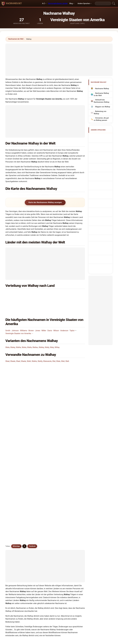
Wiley (74, 542)
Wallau (35, 333)
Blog (71, 3)
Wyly (54, 559)
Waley (13, 333)
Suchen (79, 587)
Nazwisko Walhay (103, 168)
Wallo (34, 542)
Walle (74, 537)
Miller (44, 316)
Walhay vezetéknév (99, 195)
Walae (34, 509)
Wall (67, 347)
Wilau (54, 526)
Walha (14, 509)
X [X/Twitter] (24, 413)
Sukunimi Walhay (103, 189)
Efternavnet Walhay (100, 184)
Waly (52, 333)
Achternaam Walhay (100, 173)
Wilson (56, 316)
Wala (7, 333)
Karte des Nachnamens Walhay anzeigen (45, 202)
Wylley (14, 559)
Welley (55, 531)
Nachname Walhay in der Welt (101, 94)
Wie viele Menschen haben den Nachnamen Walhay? (29, 390)
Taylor (72, 316)
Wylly (34, 559)
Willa (13, 548)
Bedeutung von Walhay (100, 113)
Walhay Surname (103, 140)
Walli (13, 542)
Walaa (34, 526)
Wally (47, 333)
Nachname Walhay (102, 89)
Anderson (64, 316)
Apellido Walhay (103, 136)
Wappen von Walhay (103, 107)
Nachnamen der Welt (16, 39)
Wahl (29, 347)
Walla (29, 333)
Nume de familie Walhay (102, 202)
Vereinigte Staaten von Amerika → (19, 319)
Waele (24, 347)
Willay (57, 333)
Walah (55, 509)
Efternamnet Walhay (100, 208)
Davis (50, 316)
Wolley (34, 554)
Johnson (15, 316)
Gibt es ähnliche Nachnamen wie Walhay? (25, 405)
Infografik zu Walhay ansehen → (78, 569)
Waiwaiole (47, 347)
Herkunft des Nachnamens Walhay (102, 101)
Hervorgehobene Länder (58, 3)
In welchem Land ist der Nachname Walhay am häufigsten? (32, 364)
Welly (34, 548)
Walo (54, 542)
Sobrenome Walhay (100, 162)
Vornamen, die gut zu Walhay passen (101, 119)
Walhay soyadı (102, 214)
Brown (31, 316)
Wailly (40, 347)
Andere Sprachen (84, 3)
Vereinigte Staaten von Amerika (29, 293)
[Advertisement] (59, 60)
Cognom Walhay (103, 156)
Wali (63, 347)
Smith (8, 316)
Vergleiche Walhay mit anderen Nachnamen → (44, 569)
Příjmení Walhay (103, 179)
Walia (24, 333)
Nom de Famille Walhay (102, 146)
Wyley (75, 554)
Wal (54, 347)
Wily (13, 554)
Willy (74, 548)
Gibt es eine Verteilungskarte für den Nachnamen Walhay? (32, 397)
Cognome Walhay (103, 151)
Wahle (34, 347)
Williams (24, 316)
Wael (18, 347)
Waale (13, 347)
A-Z (43, 3)
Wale (58, 347)
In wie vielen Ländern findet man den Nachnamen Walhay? (32, 382)
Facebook (32, 413)
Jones (38, 316)
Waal (7, 347)
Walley (41, 333)
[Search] (103, 3)
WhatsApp (16, 413)
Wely (54, 554)
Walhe (18, 333)
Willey (54, 548)
